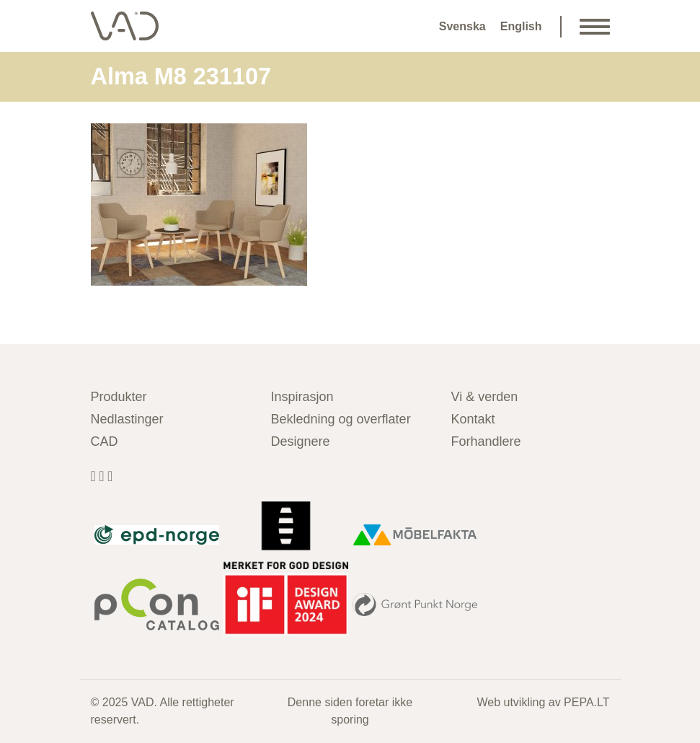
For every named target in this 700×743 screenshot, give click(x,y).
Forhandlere (486, 441)
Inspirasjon (302, 397)
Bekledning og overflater (341, 419)
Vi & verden (485, 397)
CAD (105, 441)
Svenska (462, 26)
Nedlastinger (127, 419)
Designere (301, 441)
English (521, 26)
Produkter (119, 397)
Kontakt (473, 419)
